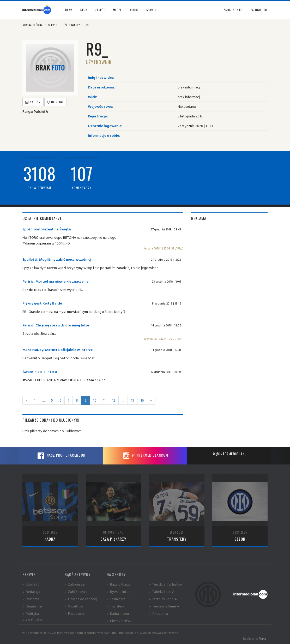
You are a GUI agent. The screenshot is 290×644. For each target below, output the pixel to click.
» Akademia (158, 613)
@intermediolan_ (229, 454)
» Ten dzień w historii (166, 584)
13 (132, 400)
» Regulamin (32, 606)
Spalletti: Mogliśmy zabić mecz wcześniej (57, 259)
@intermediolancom (145, 456)
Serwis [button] (151, 10)
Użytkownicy (71, 25)
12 (114, 400)
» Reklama (31, 599)
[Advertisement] (229, 259)
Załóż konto (233, 10)
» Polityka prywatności (32, 616)
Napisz (33, 102)
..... (43, 400)
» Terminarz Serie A (164, 606)
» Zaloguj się (75, 584)
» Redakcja (31, 591)
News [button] (69, 10)
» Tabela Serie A (162, 591)
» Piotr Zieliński (119, 621)
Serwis (53, 25)
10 (95, 400)
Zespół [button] (100, 10)
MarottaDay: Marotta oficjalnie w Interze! (58, 350)
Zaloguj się (259, 10)
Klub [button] (84, 10)
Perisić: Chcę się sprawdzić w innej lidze (56, 325)
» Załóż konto (76, 591)
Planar (263, 638)
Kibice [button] (134, 10)
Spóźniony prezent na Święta (47, 229)
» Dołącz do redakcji (81, 599)
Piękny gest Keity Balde (42, 303)
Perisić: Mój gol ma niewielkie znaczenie (55, 281)
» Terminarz (116, 599)
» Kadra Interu (118, 613)
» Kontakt (31, 584)
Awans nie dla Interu (40, 371)
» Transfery (115, 606)
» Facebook (74, 613)
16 (142, 400)
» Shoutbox (74, 606)
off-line (56, 102)
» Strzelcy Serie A (163, 599)
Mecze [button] (117, 10)
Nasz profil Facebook (61, 456)
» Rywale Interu (119, 591)
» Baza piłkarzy (119, 584)
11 (104, 400)
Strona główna (33, 25)
